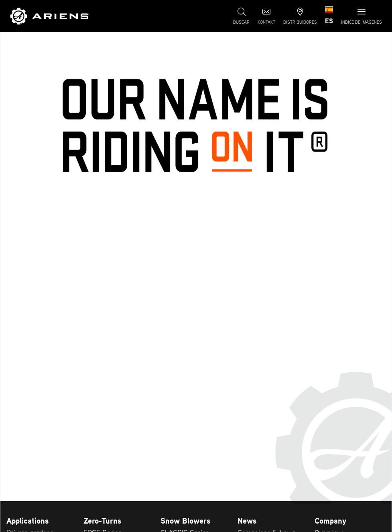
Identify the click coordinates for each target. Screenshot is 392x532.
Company (330, 521)
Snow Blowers (185, 521)
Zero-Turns (102, 521)
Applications (27, 521)
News (247, 521)
